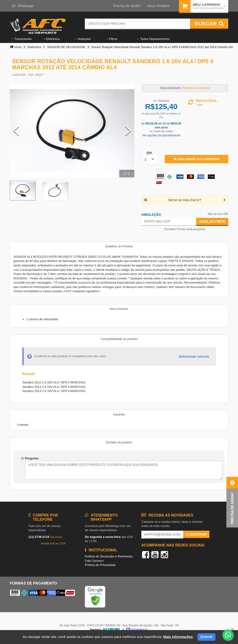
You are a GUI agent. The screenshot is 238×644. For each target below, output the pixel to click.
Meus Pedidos (158, 6)
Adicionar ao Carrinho (197, 159)
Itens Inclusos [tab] (119, 309)
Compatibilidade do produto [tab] (119, 339)
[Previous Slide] (16, 131)
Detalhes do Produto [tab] (119, 246)
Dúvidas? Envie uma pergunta (185, 229)
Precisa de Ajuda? (127, 6)
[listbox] (150, 160)
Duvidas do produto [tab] (119, 442)
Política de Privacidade (100, 565)
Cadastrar (196, 534)
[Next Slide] (128, 131)
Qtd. (149, 153)
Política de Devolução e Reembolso (109, 556)
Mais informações (178, 637)
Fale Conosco (94, 561)
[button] (232, 502)
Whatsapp (23, 6)
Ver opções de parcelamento (161, 135)
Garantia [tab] (119, 414)
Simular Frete (212, 222)
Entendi (207, 637)
